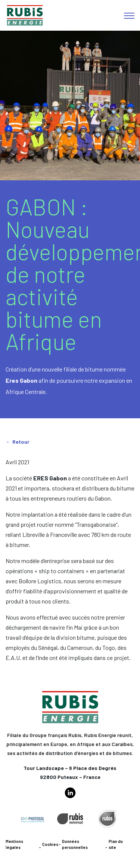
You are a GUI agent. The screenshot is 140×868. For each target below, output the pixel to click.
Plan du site (116, 844)
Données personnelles (75, 844)
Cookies (50, 844)
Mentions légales (14, 844)
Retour (21, 442)
